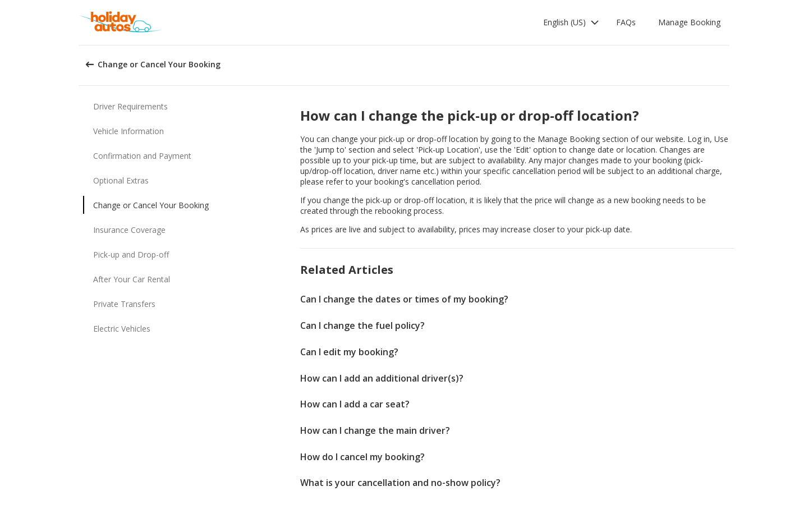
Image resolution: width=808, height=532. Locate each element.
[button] (571, 22)
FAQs (626, 22)
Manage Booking (689, 22)
